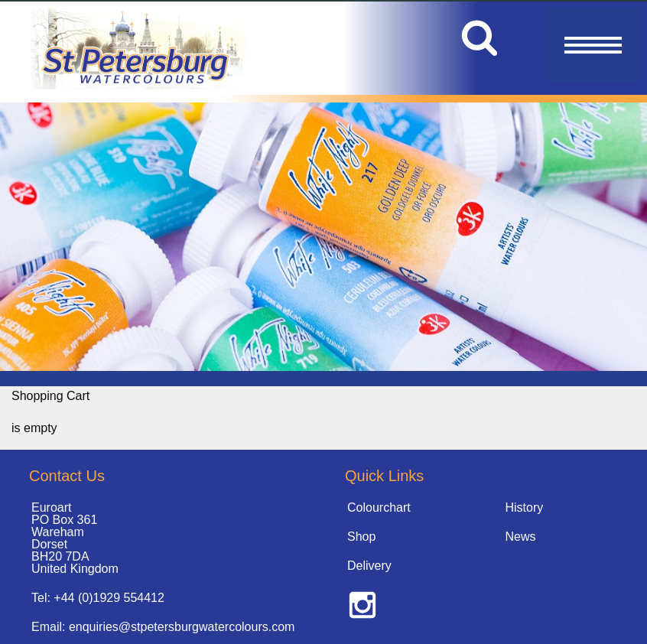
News (521, 537)
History (525, 507)
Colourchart (379, 507)
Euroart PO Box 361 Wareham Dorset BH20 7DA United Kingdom (75, 538)
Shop (361, 537)
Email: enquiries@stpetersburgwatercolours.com (163, 627)
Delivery (369, 566)
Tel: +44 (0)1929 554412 (98, 598)
